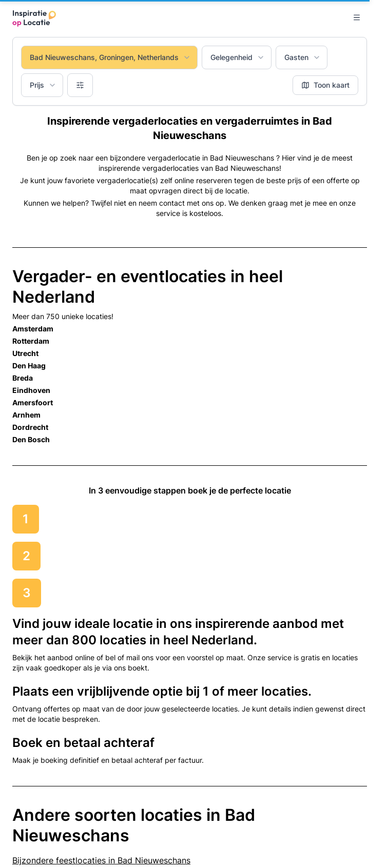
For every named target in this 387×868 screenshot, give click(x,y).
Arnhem (26, 415)
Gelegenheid (238, 57)
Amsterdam (33, 329)
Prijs (43, 85)
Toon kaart (325, 85)
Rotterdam (31, 341)
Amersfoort (33, 402)
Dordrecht (30, 427)
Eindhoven (31, 390)
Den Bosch (31, 439)
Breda (23, 378)
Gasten (303, 57)
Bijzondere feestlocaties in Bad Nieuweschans (101, 860)
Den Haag (29, 366)
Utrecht (25, 353)
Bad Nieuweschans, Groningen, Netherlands (110, 57)
